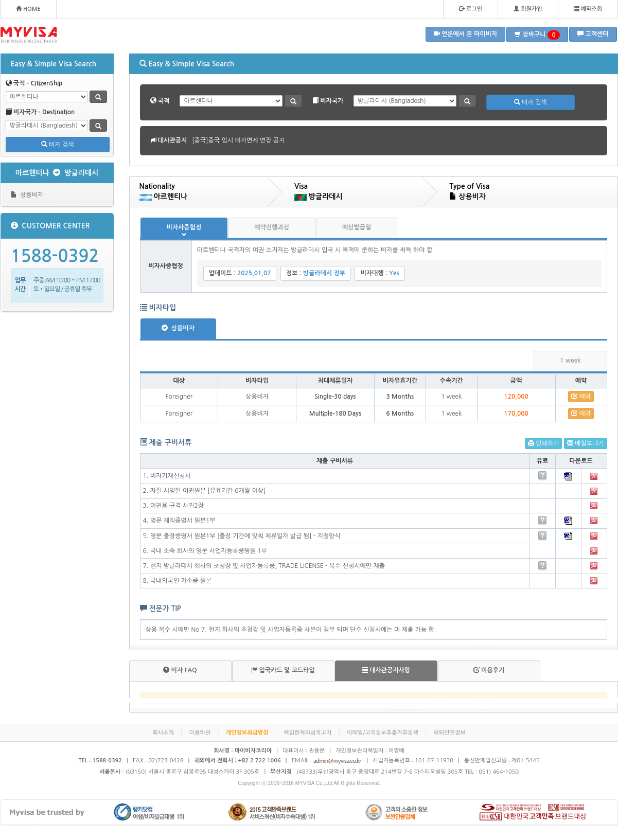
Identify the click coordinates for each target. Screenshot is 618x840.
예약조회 (588, 9)
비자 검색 (58, 144)
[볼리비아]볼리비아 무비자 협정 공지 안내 (247, 140)
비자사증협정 (184, 227)
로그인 (471, 9)
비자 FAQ (180, 670)
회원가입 (528, 9)
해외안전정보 (450, 733)
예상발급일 (357, 227)
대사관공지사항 (386, 670)
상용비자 (27, 195)
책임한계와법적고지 (307, 733)
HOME (28, 9)
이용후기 (489, 670)
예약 (581, 396)
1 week (570, 361)
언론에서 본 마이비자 (466, 34)
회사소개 (163, 733)
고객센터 (593, 34)
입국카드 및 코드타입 (283, 670)
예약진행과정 (272, 227)
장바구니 (537, 35)
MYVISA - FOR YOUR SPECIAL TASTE (29, 35)
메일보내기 (586, 443)
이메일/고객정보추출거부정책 (383, 733)
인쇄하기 (543, 443)
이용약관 (200, 733)
